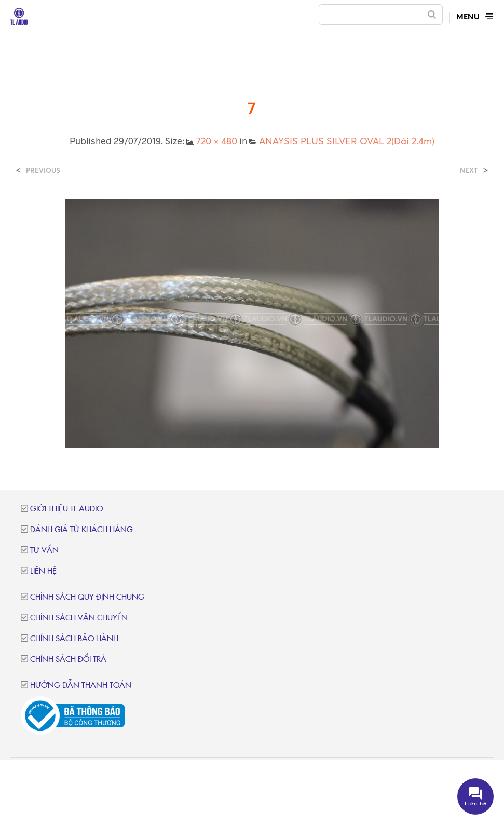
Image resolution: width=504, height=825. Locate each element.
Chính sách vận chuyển (79, 618)
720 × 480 (217, 141)
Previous (43, 171)
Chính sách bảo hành (74, 639)
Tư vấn (44, 551)
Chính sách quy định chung (87, 597)
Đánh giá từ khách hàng (81, 530)
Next (469, 171)
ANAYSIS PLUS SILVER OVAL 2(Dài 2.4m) (347, 141)
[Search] (432, 15)
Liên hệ (43, 571)
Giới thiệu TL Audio (66, 509)
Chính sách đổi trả (68, 660)
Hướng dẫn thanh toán (81, 686)
